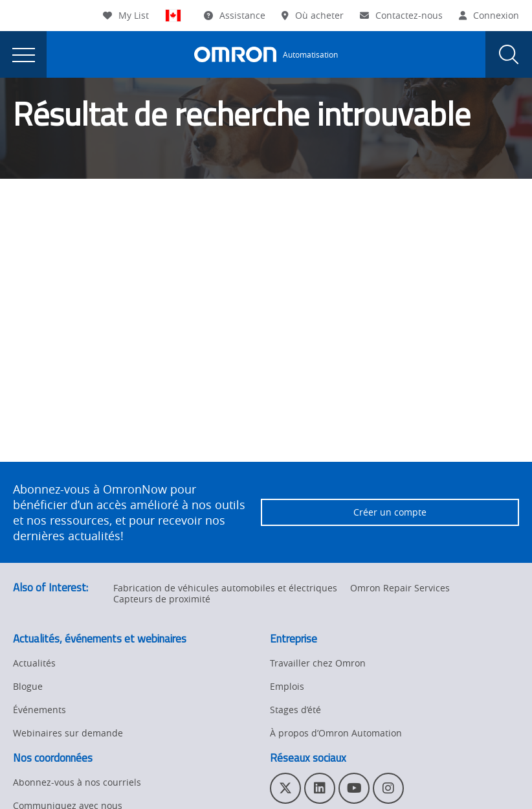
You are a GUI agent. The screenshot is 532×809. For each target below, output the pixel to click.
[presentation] (23, 54)
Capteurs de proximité (162, 599)
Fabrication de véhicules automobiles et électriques (225, 588)
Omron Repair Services (400, 588)
